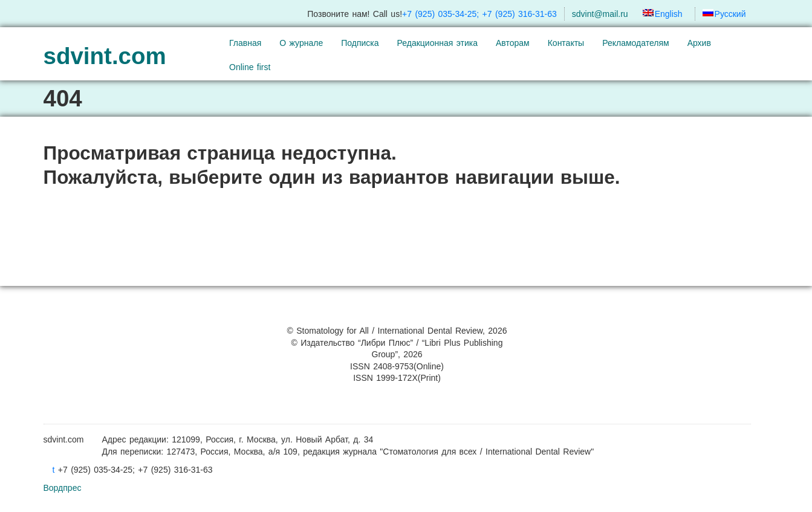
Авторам (513, 43)
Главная (245, 43)
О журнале (301, 43)
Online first (250, 67)
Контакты (566, 43)
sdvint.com (105, 56)
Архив (699, 43)
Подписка (360, 43)
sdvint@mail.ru (600, 14)
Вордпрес (63, 488)
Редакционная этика (437, 43)
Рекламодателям (635, 43)
